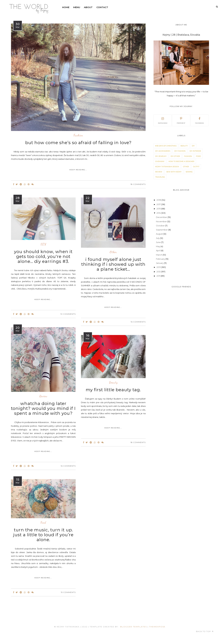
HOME (66, 7)
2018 (159, 200)
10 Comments (68, 314)
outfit (196, 167)
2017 (159, 204)
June (159, 242)
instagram (163, 120)
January (160, 263)
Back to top (205, 631)
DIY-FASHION (180, 151)
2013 (159, 267)
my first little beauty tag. (113, 390)
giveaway (160, 161)
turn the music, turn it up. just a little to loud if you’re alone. (43, 535)
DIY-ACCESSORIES (163, 151)
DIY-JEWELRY (161, 156)
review (43, 396)
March (159, 255)
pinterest (181, 120)
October (161, 226)
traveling (160, 177)
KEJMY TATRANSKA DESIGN (167, 167)
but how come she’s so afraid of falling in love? (78, 143)
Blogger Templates (134, 627)
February (161, 259)
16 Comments (138, 322)
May (158, 246)
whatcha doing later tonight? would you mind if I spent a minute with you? (43, 408)
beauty (113, 383)
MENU (77, 7)
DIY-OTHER (175, 156)
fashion (78, 135)
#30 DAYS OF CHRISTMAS (166, 146)
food (43, 523)
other (113, 252)
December (162, 217)
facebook (199, 120)
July (158, 238)
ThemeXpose (157, 627)
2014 (159, 213)
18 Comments (138, 184)
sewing (189, 172)
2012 (159, 272)
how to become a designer (181, 161)
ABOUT (88, 7)
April (158, 250)
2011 (159, 276)
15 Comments (68, 592)
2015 (159, 209)
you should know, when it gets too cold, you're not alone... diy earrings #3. (43, 256)
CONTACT (102, 7)
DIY (43, 244)
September (162, 230)
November (162, 221)
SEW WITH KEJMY (174, 172)
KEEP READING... (78, 170)
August (160, 234)
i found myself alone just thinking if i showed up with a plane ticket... (113, 264)
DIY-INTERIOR (195, 151)
